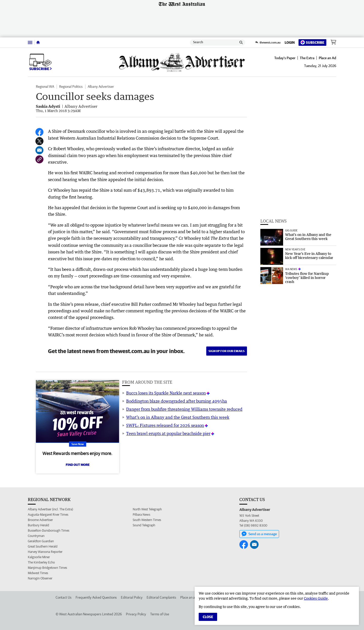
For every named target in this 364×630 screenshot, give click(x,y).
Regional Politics (71, 86)
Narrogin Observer (40, 578)
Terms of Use (160, 614)
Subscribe (312, 42)
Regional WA (45, 86)
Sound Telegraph (144, 525)
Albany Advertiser (101, 86)
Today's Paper (285, 58)
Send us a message (259, 534)
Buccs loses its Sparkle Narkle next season (166, 393)
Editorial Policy (132, 597)
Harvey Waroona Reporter (45, 552)
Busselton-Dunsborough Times (49, 530)
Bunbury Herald (38, 525)
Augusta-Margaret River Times (48, 515)
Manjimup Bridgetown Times (47, 568)
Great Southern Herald (43, 546)
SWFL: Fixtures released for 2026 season (165, 425)
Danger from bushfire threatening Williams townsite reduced (184, 409)
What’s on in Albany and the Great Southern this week (178, 417)
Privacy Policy (136, 614)
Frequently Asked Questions (96, 597)
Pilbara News (141, 515)
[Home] (38, 42)
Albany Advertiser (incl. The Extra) (50, 509)
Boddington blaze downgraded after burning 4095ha (177, 401)
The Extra (307, 58)
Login (290, 42)
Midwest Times (38, 573)
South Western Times (147, 520)
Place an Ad (327, 58)
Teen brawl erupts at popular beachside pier (168, 433)
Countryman (36, 536)
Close (208, 617)
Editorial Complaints (161, 597)
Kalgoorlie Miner (39, 557)
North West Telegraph (147, 509)
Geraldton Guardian (41, 541)
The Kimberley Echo (41, 562)
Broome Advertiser (40, 520)
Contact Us (64, 597)
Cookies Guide (316, 598)
